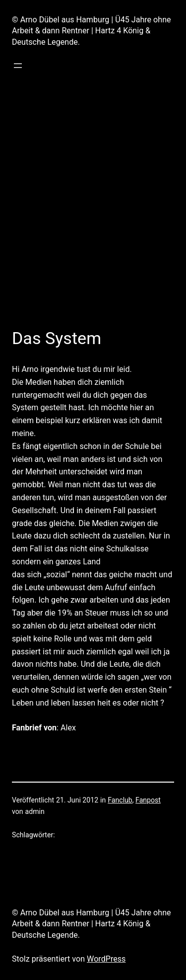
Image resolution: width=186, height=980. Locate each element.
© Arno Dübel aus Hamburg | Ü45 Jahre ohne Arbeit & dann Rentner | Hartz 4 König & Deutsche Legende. (92, 31)
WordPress (106, 959)
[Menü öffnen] (18, 66)
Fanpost (148, 800)
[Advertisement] (93, 215)
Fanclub (120, 800)
